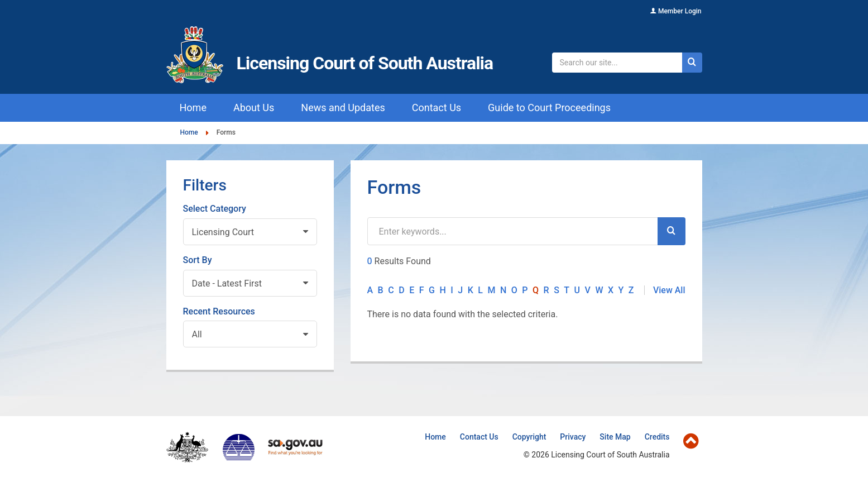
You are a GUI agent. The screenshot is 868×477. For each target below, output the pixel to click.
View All (669, 290)
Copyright (529, 437)
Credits (657, 437)
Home (189, 133)
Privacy (573, 437)
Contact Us (479, 437)
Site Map (615, 437)
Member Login (680, 11)
